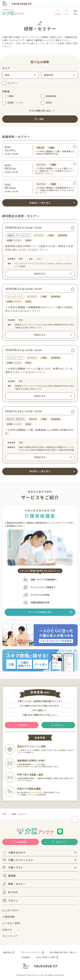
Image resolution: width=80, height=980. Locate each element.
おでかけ (10, 892)
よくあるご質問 (11, 923)
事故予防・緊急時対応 (16, 419)
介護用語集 (8, 917)
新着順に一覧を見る (40, 203)
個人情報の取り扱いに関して (63, 952)
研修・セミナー (14, 884)
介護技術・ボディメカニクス (18, 235)
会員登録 (57, 12)
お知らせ (7, 930)
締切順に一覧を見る (40, 471)
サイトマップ (10, 936)
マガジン (10, 901)
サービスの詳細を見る (40, 612)
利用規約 (26, 957)
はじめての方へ (11, 910)
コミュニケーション (15, 296)
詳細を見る (40, 274)
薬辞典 (9, 876)
